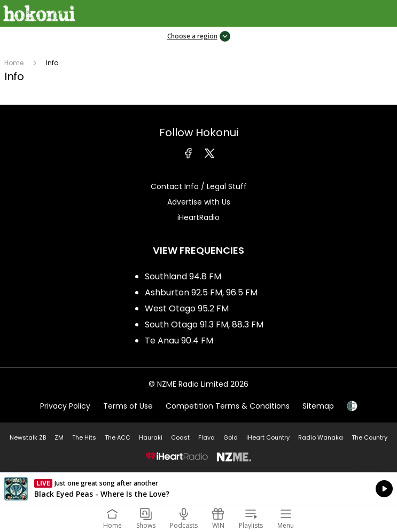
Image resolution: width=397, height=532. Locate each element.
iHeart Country (268, 437)
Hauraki (151, 437)
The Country (369, 437)
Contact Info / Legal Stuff (199, 186)
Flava (207, 437)
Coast (180, 437)
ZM (59, 437)
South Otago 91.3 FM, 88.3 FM (204, 324)
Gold (231, 437)
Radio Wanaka (321, 437)
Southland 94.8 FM (183, 276)
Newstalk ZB (28, 437)
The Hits (84, 437)
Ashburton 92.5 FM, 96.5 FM (201, 292)
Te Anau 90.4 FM (179, 341)
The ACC (118, 437)
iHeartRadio (198, 217)
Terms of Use (128, 406)
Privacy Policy (65, 406)
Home (14, 63)
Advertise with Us (199, 202)
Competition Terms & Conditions (228, 406)
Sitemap (318, 406)
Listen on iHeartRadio (198, 489)
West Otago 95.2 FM (187, 308)
